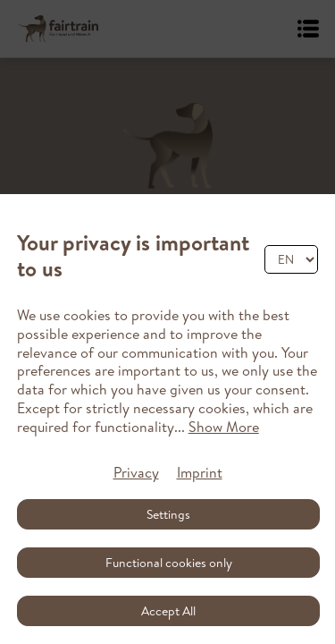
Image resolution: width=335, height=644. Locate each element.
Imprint (200, 472)
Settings (168, 514)
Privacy (136, 472)
